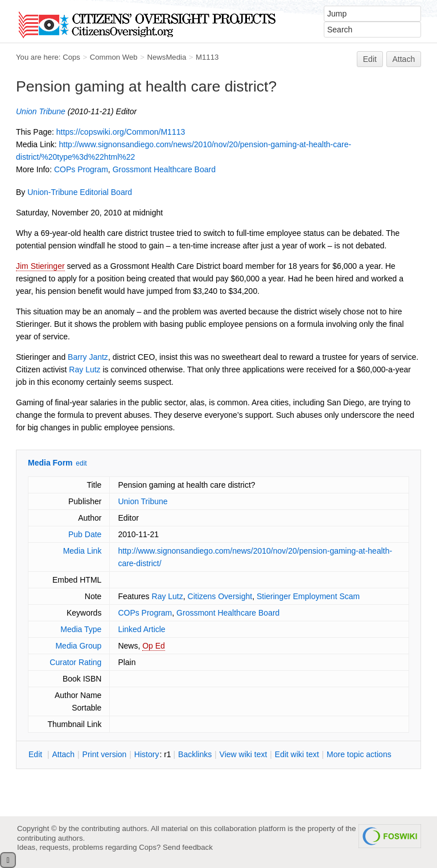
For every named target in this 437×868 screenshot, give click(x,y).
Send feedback (188, 847)
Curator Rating (75, 662)
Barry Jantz (88, 357)
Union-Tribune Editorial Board (80, 192)
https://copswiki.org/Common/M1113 (121, 132)
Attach (404, 59)
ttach (63, 754)
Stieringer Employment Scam (308, 596)
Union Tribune (41, 111)
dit (36, 754)
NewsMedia (166, 57)
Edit (370, 59)
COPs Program (81, 169)
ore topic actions (359, 754)
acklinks (195, 754)
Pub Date (85, 534)
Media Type (81, 629)
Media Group (78, 646)
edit (81, 463)
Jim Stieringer (40, 266)
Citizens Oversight (220, 596)
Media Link (83, 551)
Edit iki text (297, 754)
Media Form (50, 463)
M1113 (207, 57)
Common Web (114, 57)
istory (147, 754)
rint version (105, 754)
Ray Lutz (84, 369)
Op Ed (154, 646)
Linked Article (141, 629)
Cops (71, 57)
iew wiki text (244, 754)
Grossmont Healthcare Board (164, 169)
